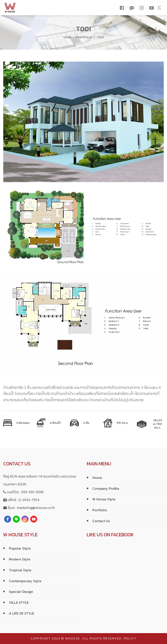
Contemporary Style (25, 581)
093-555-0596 (33, 492)
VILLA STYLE (19, 602)
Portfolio (84, 37)
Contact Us (101, 521)
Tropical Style (20, 570)
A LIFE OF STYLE (22, 613)
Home (68, 37)
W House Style (104, 499)
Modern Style (20, 559)
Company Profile (106, 488)
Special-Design (21, 592)
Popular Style (20, 548)
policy (130, 638)
